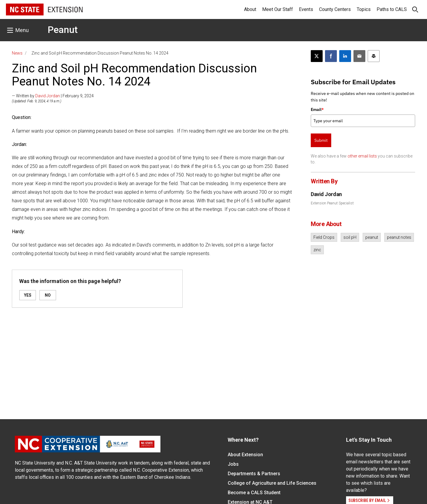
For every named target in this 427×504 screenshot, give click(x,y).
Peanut (63, 30)
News (17, 53)
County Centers (335, 9)
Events (306, 9)
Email (317, 109)
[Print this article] (374, 56)
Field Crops (324, 237)
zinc (317, 250)
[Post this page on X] (317, 56)
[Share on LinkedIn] (345, 56)
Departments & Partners (254, 474)
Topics (364, 9)
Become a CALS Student (254, 493)
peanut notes (399, 237)
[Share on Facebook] (331, 56)
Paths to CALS (392, 9)
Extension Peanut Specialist (332, 203)
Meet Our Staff (278, 9)
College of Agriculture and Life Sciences (272, 483)
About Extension (245, 455)
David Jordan (48, 96)
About (250, 9)
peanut (372, 237)
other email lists (362, 156)
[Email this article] (359, 56)
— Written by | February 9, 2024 (53, 96)
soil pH (350, 237)
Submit (321, 140)
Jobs (233, 464)
